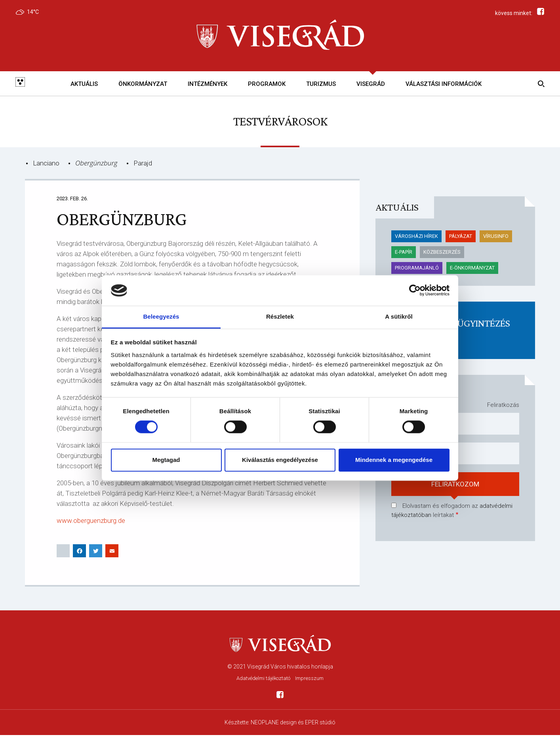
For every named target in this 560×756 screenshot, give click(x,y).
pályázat (461, 236)
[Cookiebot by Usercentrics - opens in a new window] (415, 291)
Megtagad (166, 460)
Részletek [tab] (280, 316)
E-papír (404, 252)
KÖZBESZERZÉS (442, 252)
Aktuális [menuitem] (84, 84)
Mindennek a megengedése (394, 460)
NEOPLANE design (274, 722)
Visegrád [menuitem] (371, 84)
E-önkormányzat (472, 268)
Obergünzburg (96, 163)
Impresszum (309, 678)
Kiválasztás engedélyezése (280, 460)
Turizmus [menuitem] (321, 84)
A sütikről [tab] (399, 316)
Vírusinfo (496, 236)
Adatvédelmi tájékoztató (263, 678)
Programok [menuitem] (267, 84)
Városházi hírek (416, 236)
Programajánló (417, 268)
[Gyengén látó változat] (20, 84)
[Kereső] (540, 84)
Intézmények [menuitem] (208, 84)
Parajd (143, 163)
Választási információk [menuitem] (444, 84)
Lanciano (46, 163)
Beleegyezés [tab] (161, 316)
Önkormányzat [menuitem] (143, 84)
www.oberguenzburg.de (91, 520)
